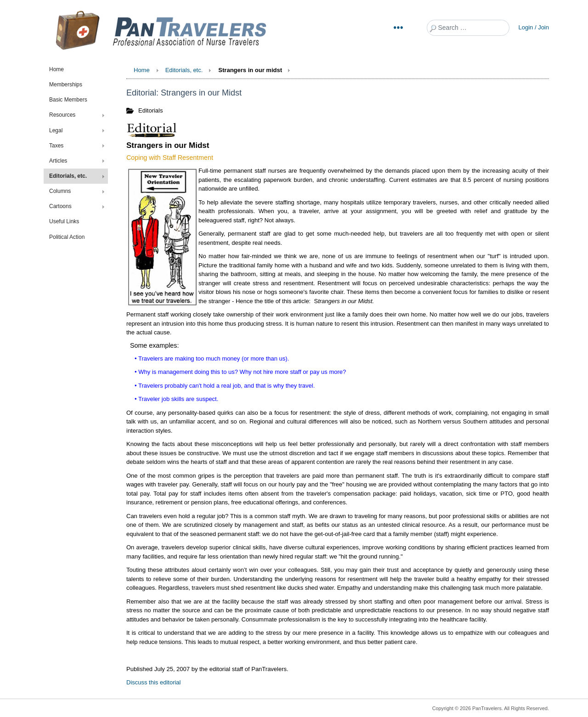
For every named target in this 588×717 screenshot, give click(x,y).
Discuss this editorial (154, 682)
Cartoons (60, 206)
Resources (62, 115)
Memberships (66, 85)
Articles (58, 161)
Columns (60, 191)
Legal (56, 130)
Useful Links (64, 221)
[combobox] (468, 28)
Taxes (56, 146)
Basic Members (68, 100)
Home (57, 69)
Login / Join (534, 27)
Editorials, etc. (68, 176)
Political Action (67, 237)
